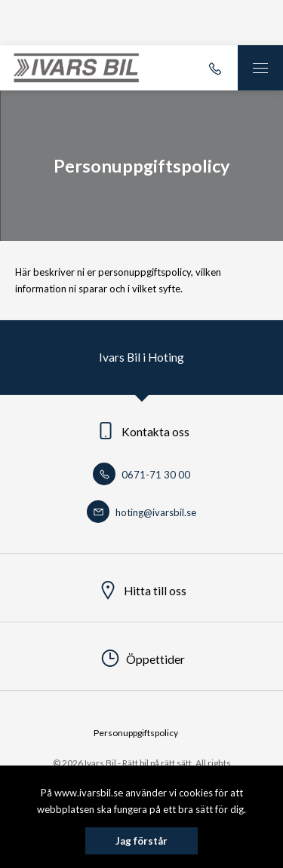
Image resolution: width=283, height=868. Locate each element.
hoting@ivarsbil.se (141, 512)
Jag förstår (141, 841)
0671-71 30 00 (141, 475)
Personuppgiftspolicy (136, 733)
